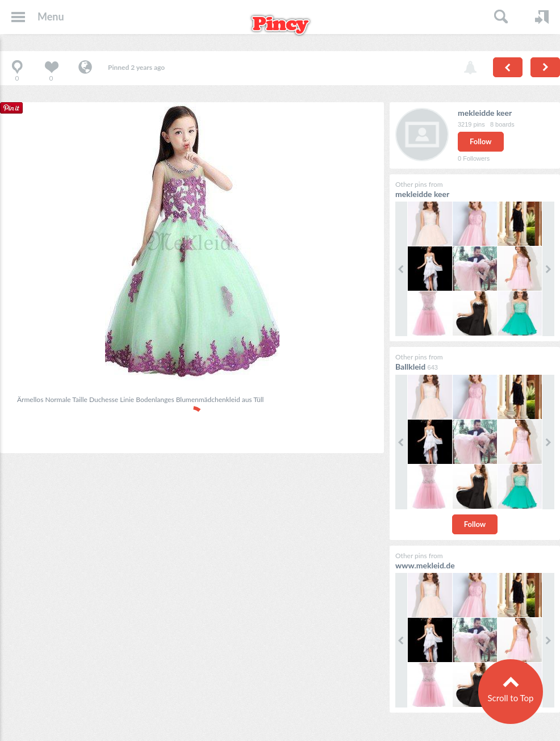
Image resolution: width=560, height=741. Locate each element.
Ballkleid (410, 367)
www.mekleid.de (425, 565)
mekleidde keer (485, 113)
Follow (481, 141)
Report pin (470, 68)
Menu (51, 16)
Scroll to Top (510, 698)
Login (542, 17)
